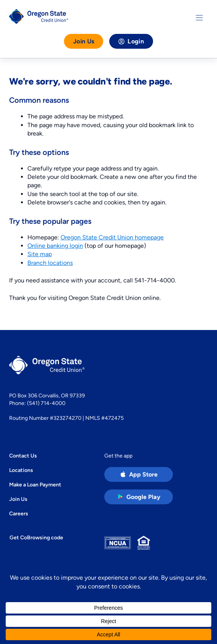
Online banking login (55, 246)
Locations (21, 470)
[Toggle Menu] (199, 18)
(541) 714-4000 (46, 403)
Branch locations (50, 263)
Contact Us (23, 456)
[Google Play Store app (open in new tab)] (139, 497)
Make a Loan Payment (35, 485)
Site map (40, 254)
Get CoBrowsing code (36, 537)
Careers (19, 513)
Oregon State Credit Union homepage (112, 237)
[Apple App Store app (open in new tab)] (139, 474)
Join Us (84, 41)
